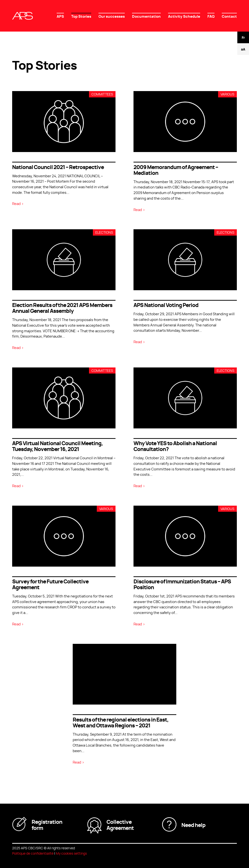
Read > (18, 203)
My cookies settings (71, 853)
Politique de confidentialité (33, 853)
